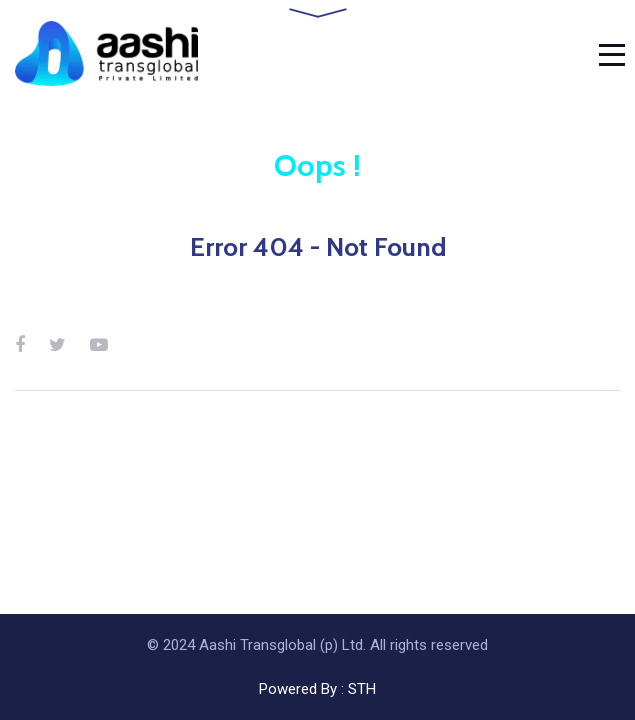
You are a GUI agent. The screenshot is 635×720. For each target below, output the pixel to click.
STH (362, 689)
